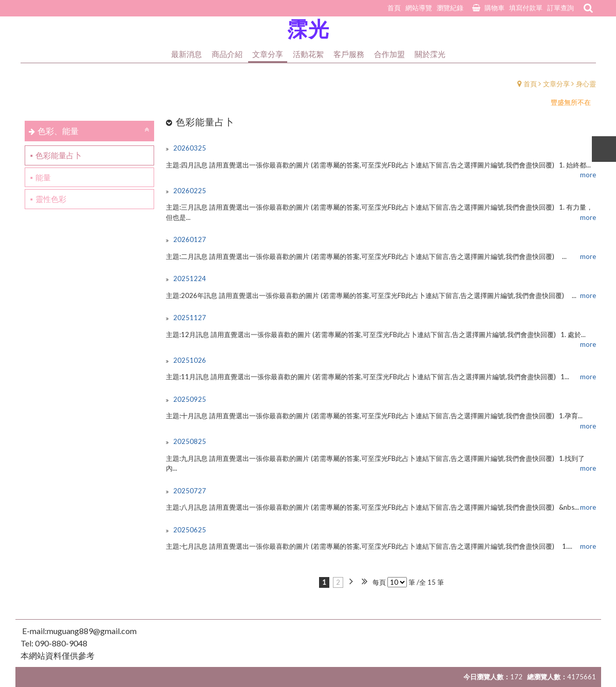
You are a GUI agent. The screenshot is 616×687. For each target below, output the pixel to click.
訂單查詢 (561, 8)
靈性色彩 (51, 199)
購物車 (494, 8)
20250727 (189, 491)
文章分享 (556, 84)
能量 (43, 177)
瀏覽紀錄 (450, 8)
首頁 (530, 84)
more (588, 175)
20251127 (189, 318)
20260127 (189, 239)
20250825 (189, 441)
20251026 (189, 360)
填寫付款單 (526, 8)
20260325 (189, 148)
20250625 (189, 530)
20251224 (189, 278)
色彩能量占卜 (59, 155)
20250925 (189, 399)
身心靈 (586, 84)
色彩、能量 (58, 131)
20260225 (189, 191)
